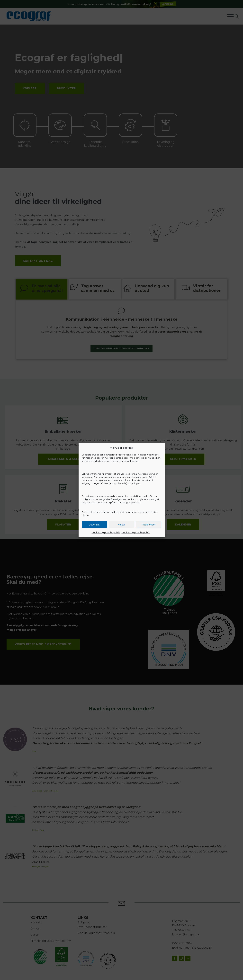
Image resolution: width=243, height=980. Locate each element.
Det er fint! (94, 525)
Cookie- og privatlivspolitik (106, 532)
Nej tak (121, 525)
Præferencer (148, 525)
